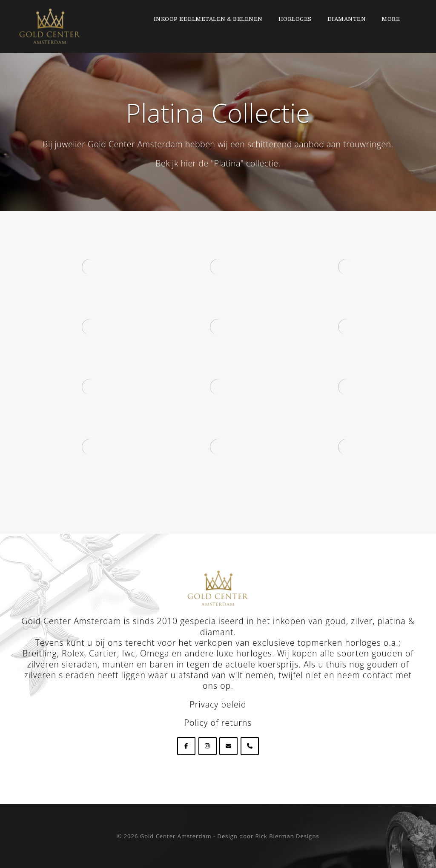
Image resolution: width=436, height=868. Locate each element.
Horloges (295, 19)
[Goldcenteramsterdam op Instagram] (208, 746)
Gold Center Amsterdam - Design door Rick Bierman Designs (230, 836)
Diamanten (347, 19)
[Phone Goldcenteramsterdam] (250, 746)
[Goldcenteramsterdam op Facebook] (186, 746)
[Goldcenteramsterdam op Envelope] (228, 746)
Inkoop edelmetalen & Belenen (208, 19)
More (391, 19)
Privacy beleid (218, 704)
